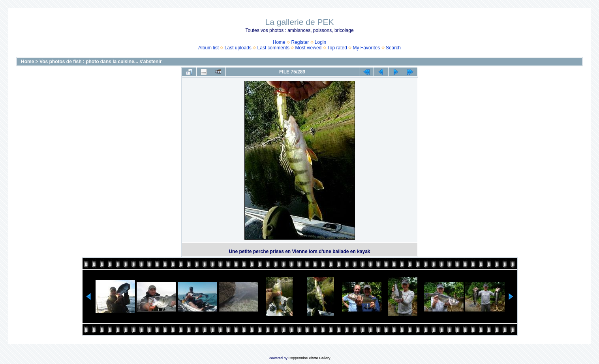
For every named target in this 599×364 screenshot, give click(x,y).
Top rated (337, 48)
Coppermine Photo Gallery (309, 358)
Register (300, 42)
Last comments (273, 48)
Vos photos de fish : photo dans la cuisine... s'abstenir (100, 62)
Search (393, 48)
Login (320, 42)
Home (279, 42)
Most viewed (309, 48)
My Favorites (367, 48)
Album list (208, 48)
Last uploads (238, 48)
